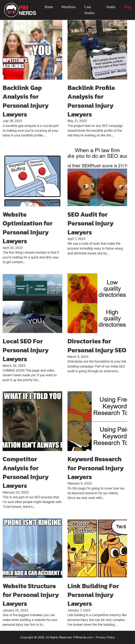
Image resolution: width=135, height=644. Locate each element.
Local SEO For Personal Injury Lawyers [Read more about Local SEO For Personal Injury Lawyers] (26, 350)
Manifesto (69, 7)
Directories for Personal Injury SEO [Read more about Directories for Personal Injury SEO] (97, 345)
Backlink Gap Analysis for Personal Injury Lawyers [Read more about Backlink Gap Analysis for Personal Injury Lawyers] (26, 101)
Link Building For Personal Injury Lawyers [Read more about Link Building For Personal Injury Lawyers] (93, 595)
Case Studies (89, 10)
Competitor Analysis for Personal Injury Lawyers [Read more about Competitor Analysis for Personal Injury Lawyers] (26, 472)
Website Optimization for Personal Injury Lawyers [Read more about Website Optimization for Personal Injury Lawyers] (28, 228)
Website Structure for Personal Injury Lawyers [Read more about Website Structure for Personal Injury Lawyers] (31, 595)
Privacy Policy (105, 637)
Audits (111, 7)
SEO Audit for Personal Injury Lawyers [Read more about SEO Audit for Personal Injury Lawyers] (91, 223)
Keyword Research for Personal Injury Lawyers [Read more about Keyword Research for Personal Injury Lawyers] (96, 468)
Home (49, 7)
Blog (127, 7)
